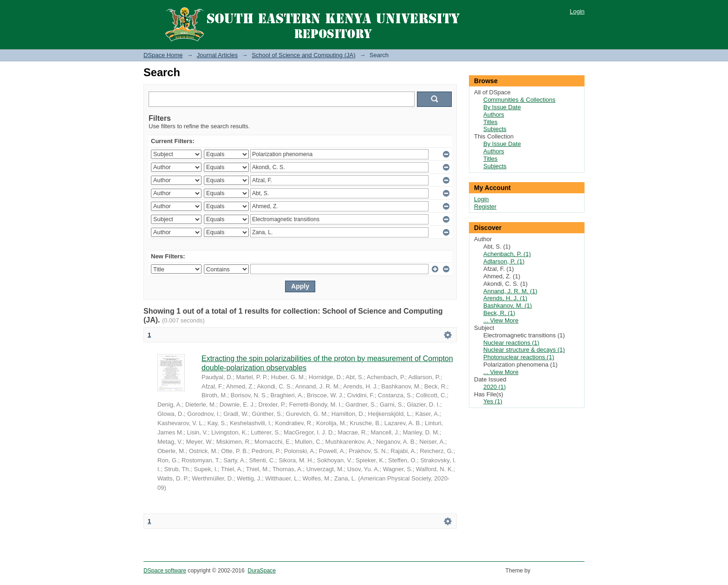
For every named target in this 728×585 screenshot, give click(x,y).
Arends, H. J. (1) (505, 298)
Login (577, 11)
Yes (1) (493, 401)
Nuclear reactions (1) (511, 343)
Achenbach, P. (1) (507, 254)
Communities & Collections (519, 100)
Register (485, 207)
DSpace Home (163, 55)
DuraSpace (261, 571)
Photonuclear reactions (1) (519, 357)
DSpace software (165, 571)
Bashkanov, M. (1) (508, 306)
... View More (501, 320)
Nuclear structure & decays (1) (524, 350)
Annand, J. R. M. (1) (510, 291)
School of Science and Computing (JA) (303, 55)
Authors (494, 115)
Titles (491, 122)
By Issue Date (502, 107)
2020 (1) (494, 387)
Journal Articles (217, 55)
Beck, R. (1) (499, 313)
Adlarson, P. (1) (504, 261)
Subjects (495, 129)
